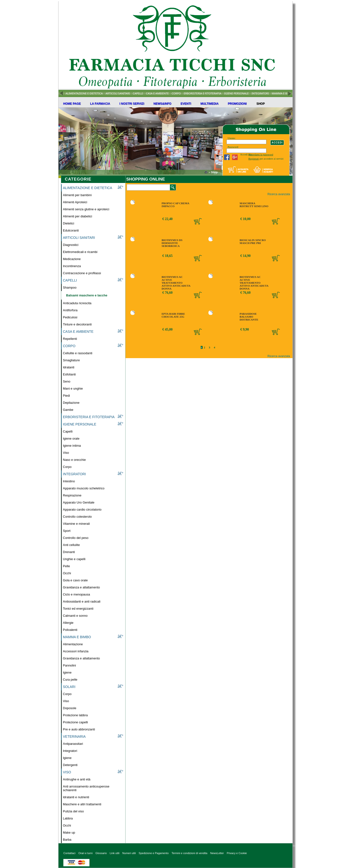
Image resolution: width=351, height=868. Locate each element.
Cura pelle (70, 680)
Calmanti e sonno (75, 616)
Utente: (232, 138)
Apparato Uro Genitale (79, 502)
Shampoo (70, 288)
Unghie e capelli (74, 559)
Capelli (68, 431)
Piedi (66, 396)
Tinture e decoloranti (77, 324)
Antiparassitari (73, 744)
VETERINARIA (74, 737)
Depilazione (71, 403)
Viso (66, 453)
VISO (67, 772)
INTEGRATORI (260, 93)
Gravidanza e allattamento (81, 587)
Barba (67, 840)
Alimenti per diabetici (78, 216)
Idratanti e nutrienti (76, 797)
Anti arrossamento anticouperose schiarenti (86, 788)
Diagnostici (71, 245)
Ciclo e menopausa (76, 594)
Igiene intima (72, 446)
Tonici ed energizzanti (78, 609)
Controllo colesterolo (77, 517)
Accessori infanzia (76, 651)
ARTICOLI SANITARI (118, 93)
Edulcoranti (71, 230)
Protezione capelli (75, 722)
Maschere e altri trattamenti (82, 804)
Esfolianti (69, 374)
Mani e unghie (73, 389)
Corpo (67, 467)
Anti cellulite (71, 545)
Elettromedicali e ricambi (80, 252)
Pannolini (69, 665)
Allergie (68, 623)
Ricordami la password (261, 154)
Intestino (69, 481)
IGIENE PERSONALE (236, 93)
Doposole (70, 708)
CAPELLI (138, 93)
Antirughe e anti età (77, 779)
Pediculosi (70, 317)
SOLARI (69, 687)
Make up (69, 833)
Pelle (66, 566)
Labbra (68, 818)
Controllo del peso (76, 538)
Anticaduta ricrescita (77, 303)
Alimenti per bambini (77, 195)
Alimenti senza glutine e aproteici (86, 209)
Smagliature (71, 360)
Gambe (68, 410)
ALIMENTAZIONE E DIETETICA (84, 93)
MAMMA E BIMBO (283, 93)
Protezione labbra (75, 715)
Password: (233, 147)
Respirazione (72, 495)
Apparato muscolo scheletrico (84, 488)
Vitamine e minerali (76, 524)
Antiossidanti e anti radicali (82, 601)
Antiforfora (70, 310)
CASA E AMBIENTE (157, 93)
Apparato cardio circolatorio (82, 510)
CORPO (176, 93)
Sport (67, 531)
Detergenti (70, 765)
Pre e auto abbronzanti (79, 729)
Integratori (70, 751)
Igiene (67, 672)
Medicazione (72, 259)
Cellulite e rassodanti (78, 353)
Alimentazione (73, 644)
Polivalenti (70, 630)
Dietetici (68, 223)
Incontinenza (72, 266)
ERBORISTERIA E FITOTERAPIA (203, 93)
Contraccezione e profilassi (82, 273)
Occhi (67, 573)
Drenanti (69, 552)
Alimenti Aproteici (75, 202)
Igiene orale (71, 439)
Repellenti (70, 339)
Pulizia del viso (73, 811)
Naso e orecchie (74, 460)
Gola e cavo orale (75, 580)
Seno (67, 381)
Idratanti (69, 367)
